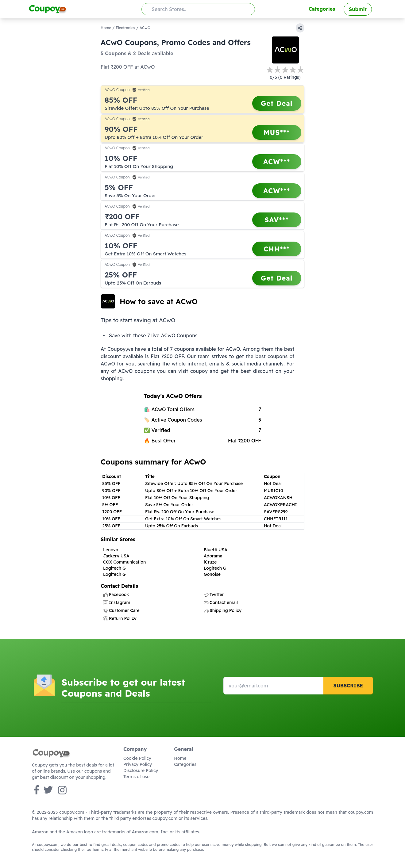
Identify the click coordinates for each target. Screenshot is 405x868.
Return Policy (120, 618)
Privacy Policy (138, 764)
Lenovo (111, 550)
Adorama (213, 556)
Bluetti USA (216, 550)
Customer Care (121, 610)
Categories (322, 9)
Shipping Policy (223, 610)
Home (106, 28)
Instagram (117, 602)
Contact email (221, 602)
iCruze (210, 562)
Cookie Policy (137, 758)
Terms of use (136, 777)
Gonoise (212, 574)
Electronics (125, 28)
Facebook (116, 595)
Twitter (214, 595)
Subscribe (348, 686)
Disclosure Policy (141, 770)
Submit (358, 9)
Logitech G (114, 568)
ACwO (147, 67)
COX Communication (124, 562)
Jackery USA (116, 556)
